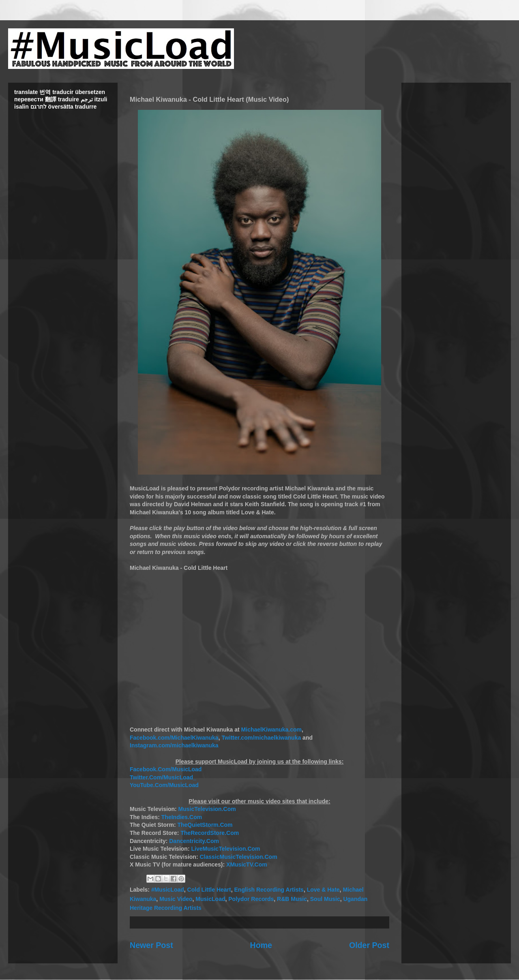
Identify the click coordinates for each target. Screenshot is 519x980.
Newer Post (151, 945)
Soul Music (325, 899)
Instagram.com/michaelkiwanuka (174, 745)
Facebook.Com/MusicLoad (166, 769)
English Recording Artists (269, 890)
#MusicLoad (168, 890)
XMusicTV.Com (247, 864)
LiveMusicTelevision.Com (225, 849)
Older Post (369, 945)
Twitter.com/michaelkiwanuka (261, 738)
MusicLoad (210, 899)
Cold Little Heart (209, 890)
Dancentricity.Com (194, 841)
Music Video (176, 899)
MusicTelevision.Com (207, 809)
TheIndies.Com (182, 817)
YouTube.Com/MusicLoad (164, 785)
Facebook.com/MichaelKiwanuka (174, 738)
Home (261, 945)
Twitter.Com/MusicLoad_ (163, 777)
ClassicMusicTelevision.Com (238, 857)
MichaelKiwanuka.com (271, 730)
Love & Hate (323, 890)
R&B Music (292, 899)
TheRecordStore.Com (210, 833)
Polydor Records (251, 899)
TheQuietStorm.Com (205, 825)
